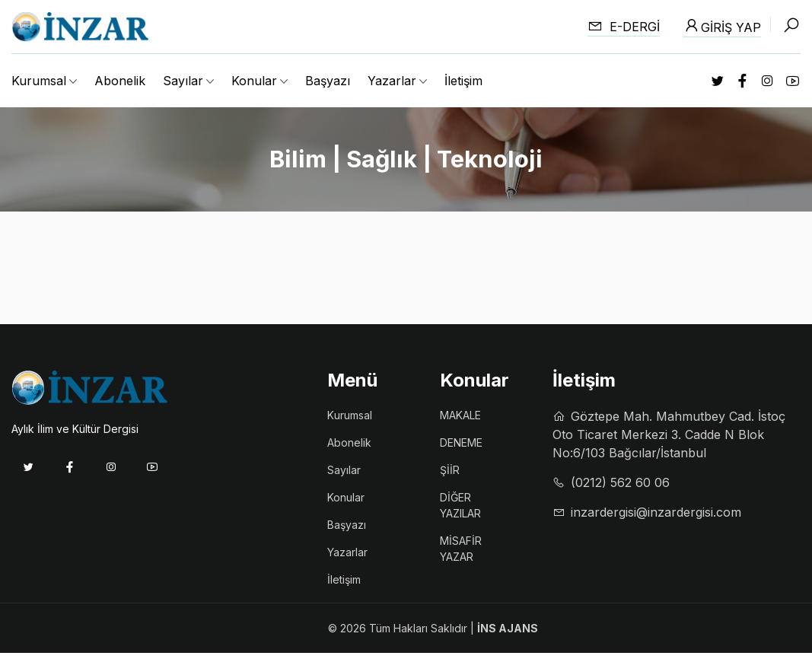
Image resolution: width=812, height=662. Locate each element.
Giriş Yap (722, 26)
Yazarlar (347, 552)
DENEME (461, 442)
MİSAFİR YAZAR (461, 549)
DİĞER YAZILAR (460, 505)
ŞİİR (450, 470)
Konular (346, 497)
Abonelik (120, 81)
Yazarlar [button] (392, 81)
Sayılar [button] (183, 81)
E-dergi (624, 26)
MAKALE (460, 415)
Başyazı (328, 81)
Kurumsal (350, 415)
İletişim (463, 81)
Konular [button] (254, 81)
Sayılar (344, 470)
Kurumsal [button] (39, 81)
